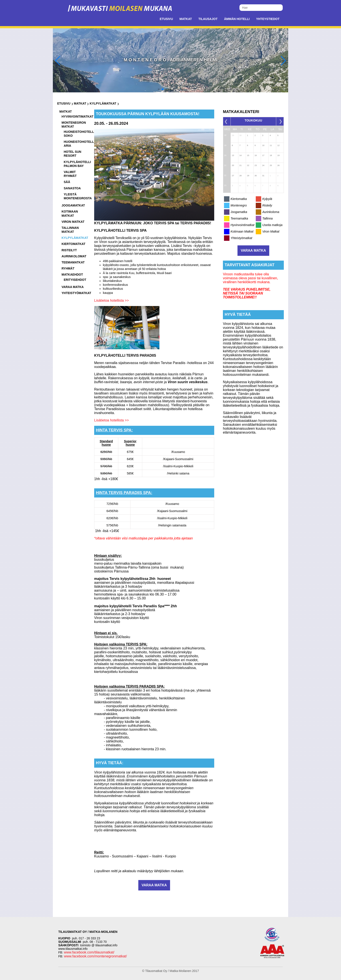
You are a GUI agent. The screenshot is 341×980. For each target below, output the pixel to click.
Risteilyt (69, 250)
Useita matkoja (272, 225)
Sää (67, 182)
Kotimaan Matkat (242, 231)
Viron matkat (73, 222)
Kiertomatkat (74, 244)
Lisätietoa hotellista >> (111, 300)
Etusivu (166, 19)
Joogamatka (239, 212)
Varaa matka (73, 287)
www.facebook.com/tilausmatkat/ (89, 952)
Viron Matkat (271, 231)
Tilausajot (208, 19)
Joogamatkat (73, 205)
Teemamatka (239, 218)
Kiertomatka (239, 199)
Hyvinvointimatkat (77, 116)
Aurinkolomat (74, 256)
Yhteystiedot (268, 19)
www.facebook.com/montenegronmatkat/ (95, 956)
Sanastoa (72, 188)
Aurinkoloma (271, 212)
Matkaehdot (72, 275)
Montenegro (239, 205)
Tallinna (267, 218)
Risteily (267, 205)
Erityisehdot (75, 280)
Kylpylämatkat (103, 103)
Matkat (186, 19)
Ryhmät (68, 268)
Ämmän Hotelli (237, 19)
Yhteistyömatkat (76, 293)
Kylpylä (267, 199)
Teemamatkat (73, 262)
